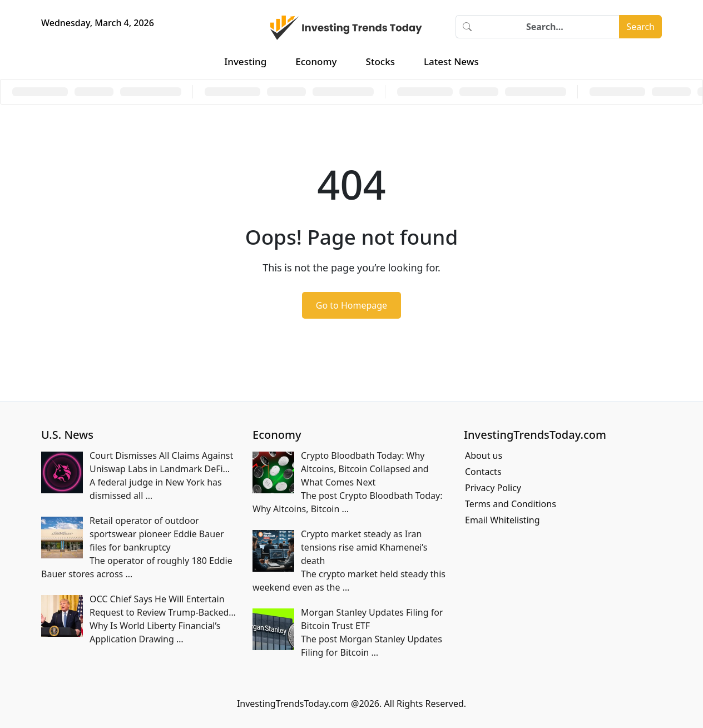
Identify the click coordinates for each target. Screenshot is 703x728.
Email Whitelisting (503, 520)
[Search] (549, 27)
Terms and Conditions (511, 504)
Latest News (451, 61)
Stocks (380, 61)
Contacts (483, 472)
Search (640, 27)
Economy (316, 61)
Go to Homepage (351, 305)
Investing (245, 61)
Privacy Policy (493, 488)
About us (484, 455)
